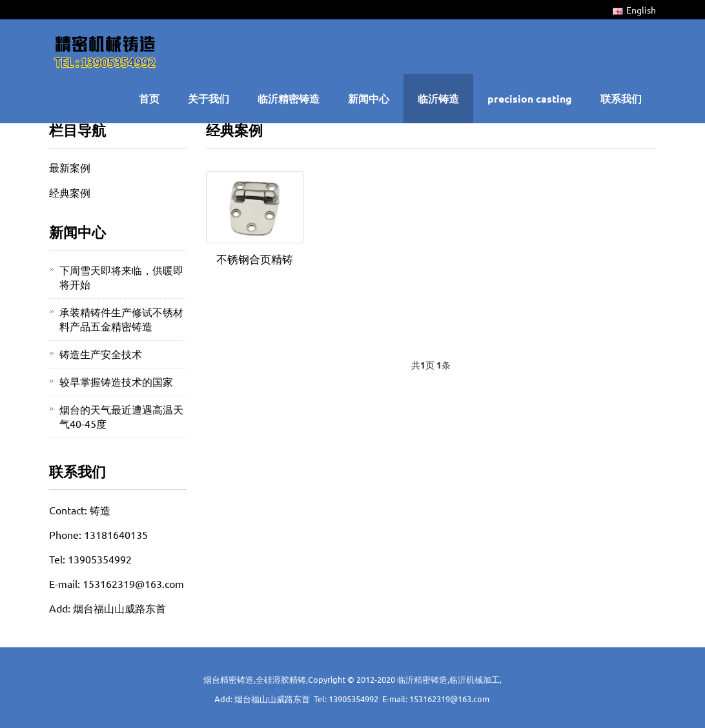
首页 (149, 98)
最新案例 (70, 167)
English (634, 10)
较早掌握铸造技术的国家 (116, 381)
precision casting (530, 98)
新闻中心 (369, 98)
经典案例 (70, 192)
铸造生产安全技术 (101, 354)
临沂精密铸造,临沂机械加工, (449, 679)
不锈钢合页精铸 (255, 258)
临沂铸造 (438, 98)
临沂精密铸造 (289, 98)
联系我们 (621, 98)
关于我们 (209, 98)
